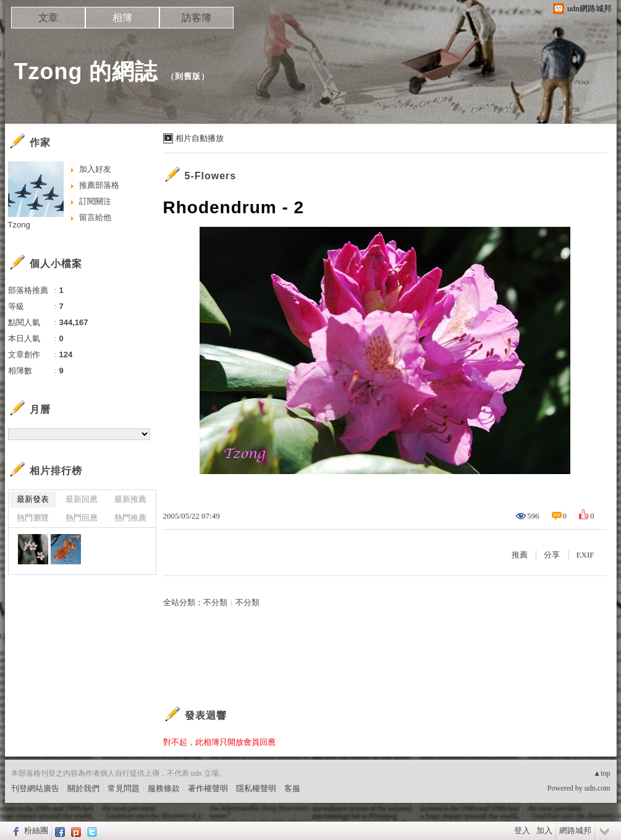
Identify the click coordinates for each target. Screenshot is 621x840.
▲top (602, 773)
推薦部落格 (99, 185)
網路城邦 (575, 830)
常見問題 (124, 788)
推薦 (520, 555)
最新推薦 (130, 499)
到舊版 (188, 76)
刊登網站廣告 (35, 788)
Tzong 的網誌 (86, 71)
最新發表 (33, 499)
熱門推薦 (130, 518)
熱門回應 (82, 518)
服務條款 (164, 788)
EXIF (585, 555)
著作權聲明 (208, 788)
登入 (522, 830)
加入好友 (95, 169)
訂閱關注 (95, 201)
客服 (292, 788)
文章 (48, 18)
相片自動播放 (200, 138)
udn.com (598, 788)
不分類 (215, 602)
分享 (552, 555)
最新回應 (82, 499)
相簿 (122, 18)
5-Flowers (211, 176)
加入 (544, 830)
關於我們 (83, 788)
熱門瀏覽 (33, 518)
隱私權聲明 (256, 788)
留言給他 (95, 217)
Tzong (19, 225)
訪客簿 (196, 18)
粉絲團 (36, 830)
